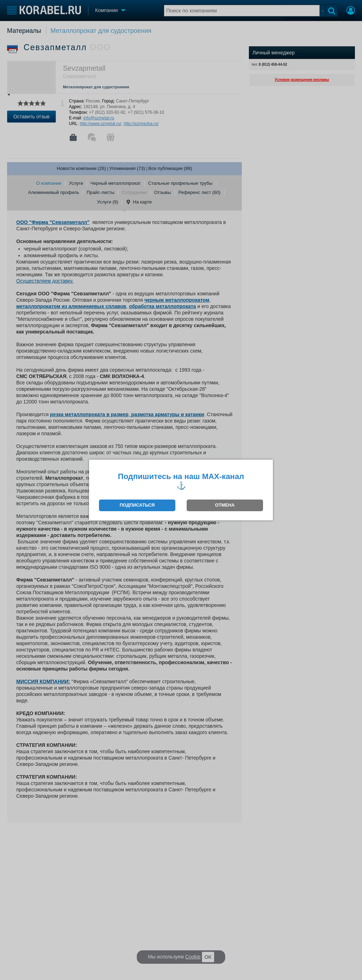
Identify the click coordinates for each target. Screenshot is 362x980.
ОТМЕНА (225, 505)
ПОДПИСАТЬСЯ (137, 505)
